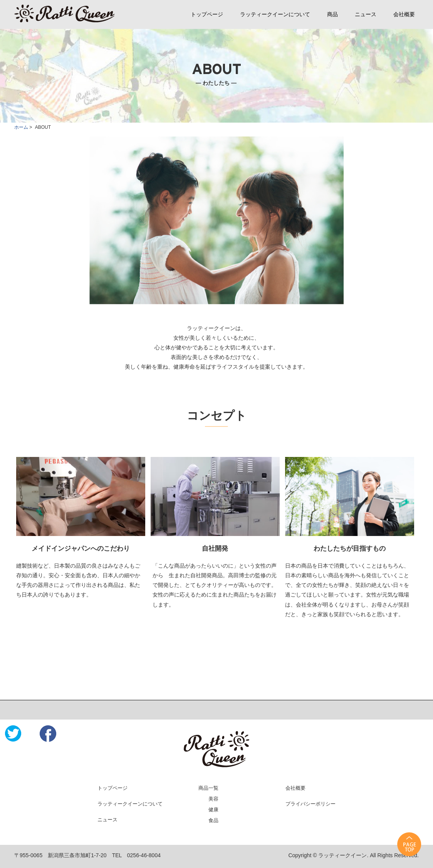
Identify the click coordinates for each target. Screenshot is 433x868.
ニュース (366, 14)
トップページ (207, 14)
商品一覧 (208, 788)
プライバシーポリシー (310, 804)
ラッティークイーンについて (275, 14)
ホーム (21, 127)
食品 (213, 820)
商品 (332, 14)
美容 (213, 799)
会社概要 (404, 14)
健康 (213, 810)
